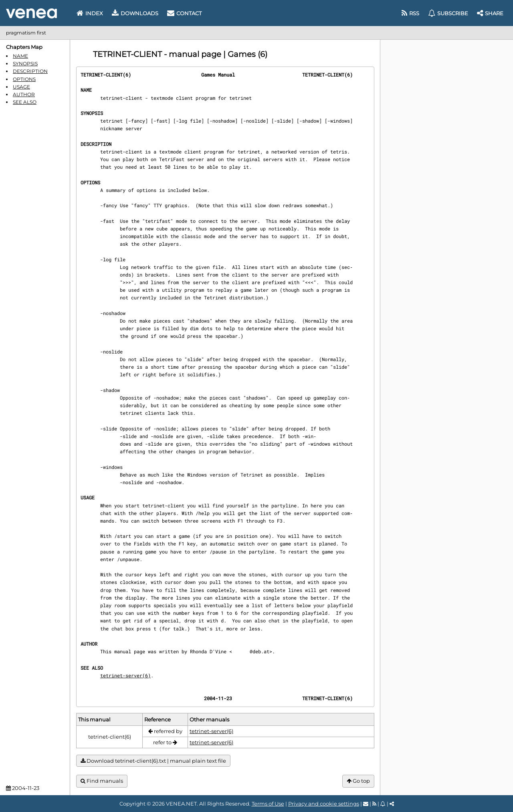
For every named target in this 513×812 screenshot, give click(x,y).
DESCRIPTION (30, 71)
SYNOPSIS (25, 64)
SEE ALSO (25, 102)
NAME (20, 56)
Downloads (135, 13)
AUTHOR (24, 94)
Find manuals (102, 781)
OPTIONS (24, 79)
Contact (184, 13)
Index (90, 13)
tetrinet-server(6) (125, 675)
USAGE (21, 87)
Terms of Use (268, 804)
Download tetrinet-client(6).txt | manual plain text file (153, 761)
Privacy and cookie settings (324, 804)
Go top (358, 781)
